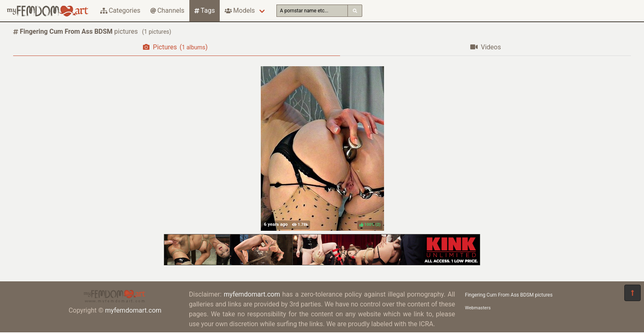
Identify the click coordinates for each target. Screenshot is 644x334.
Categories (120, 10)
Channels (167, 10)
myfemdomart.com (133, 310)
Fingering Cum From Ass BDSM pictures (509, 295)
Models (240, 10)
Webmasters (478, 308)
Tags (205, 10)
